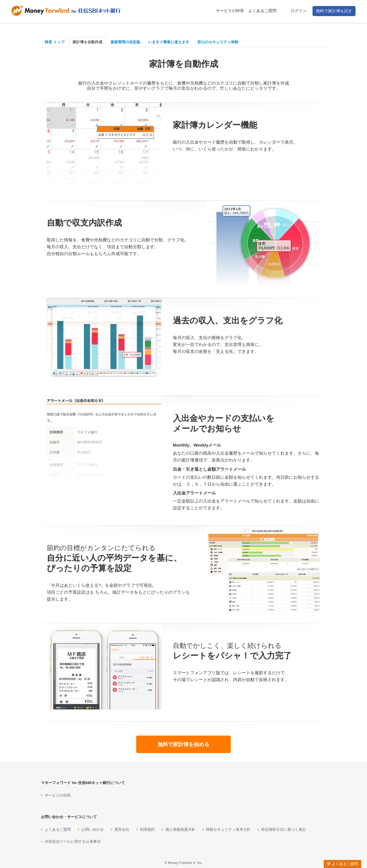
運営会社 (122, 829)
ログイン (299, 11)
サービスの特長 (230, 11)
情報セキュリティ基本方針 (228, 829)
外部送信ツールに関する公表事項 (73, 841)
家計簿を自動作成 (87, 42)
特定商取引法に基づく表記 (284, 829)
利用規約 (147, 829)
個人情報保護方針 (180, 829)
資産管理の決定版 (125, 42)
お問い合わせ (93, 829)
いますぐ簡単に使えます (169, 42)
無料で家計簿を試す (334, 11)
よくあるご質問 (262, 11)
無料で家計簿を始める (183, 744)
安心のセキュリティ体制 (218, 42)
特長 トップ (55, 42)
